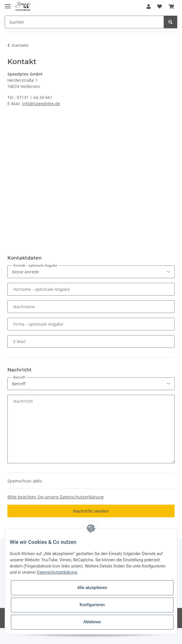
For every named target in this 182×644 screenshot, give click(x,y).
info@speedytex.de (41, 103)
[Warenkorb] (171, 6)
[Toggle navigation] (8, 4)
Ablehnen (92, 622)
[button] (149, 6)
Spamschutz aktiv (25, 481)
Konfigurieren (92, 605)
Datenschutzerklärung (57, 572)
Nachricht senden (91, 511)
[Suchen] (84, 22)
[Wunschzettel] (160, 6)
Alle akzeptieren (92, 588)
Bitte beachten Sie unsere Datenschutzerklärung (56, 497)
